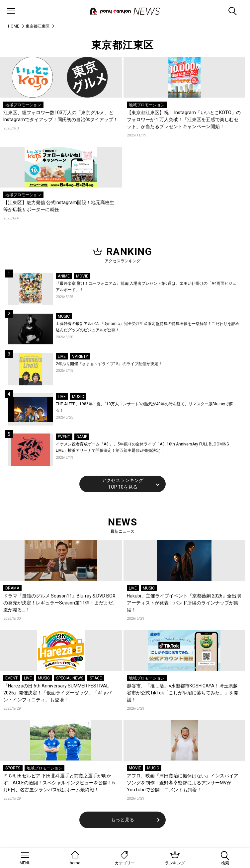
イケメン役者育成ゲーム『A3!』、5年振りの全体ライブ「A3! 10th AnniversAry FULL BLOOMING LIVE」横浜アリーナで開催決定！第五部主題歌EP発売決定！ (142, 447)
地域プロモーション (23, 105)
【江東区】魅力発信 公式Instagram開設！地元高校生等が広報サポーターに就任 (59, 206)
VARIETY (80, 356)
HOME (14, 26)
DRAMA (12, 588)
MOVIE (82, 276)
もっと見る (123, 820)
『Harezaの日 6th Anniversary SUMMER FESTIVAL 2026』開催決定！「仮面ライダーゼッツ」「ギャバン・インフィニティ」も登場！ (57, 693)
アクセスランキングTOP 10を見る (123, 484)
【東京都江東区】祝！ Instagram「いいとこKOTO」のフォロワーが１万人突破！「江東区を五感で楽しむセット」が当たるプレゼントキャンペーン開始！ (184, 119)
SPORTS (13, 768)
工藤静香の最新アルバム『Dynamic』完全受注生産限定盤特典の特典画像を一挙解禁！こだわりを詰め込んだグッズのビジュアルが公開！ (148, 327)
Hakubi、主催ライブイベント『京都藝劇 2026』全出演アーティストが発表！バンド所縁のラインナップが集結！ (184, 603)
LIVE (62, 356)
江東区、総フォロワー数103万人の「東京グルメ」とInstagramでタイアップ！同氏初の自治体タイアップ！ (61, 116)
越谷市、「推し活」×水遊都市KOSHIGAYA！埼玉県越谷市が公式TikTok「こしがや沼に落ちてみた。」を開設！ (183, 693)
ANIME (64, 276)
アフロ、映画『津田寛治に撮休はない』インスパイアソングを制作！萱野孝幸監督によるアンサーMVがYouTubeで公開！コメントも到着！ (183, 783)
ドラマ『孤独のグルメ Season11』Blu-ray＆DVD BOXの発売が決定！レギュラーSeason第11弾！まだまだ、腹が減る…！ (60, 603)
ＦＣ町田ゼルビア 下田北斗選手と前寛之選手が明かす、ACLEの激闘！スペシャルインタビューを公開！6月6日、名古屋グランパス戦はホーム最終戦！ (59, 783)
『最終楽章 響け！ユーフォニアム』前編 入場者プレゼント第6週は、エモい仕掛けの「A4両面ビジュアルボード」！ (146, 287)
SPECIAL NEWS (70, 678)
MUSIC (64, 316)
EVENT (64, 437)
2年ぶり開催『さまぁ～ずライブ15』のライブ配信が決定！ (109, 364)
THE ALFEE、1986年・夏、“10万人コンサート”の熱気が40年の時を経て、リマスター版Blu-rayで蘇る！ (144, 407)
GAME (82, 437)
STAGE (96, 678)
